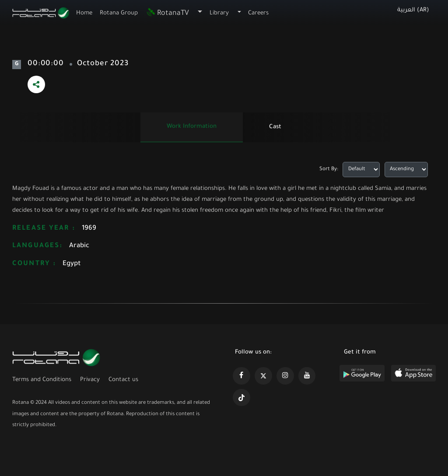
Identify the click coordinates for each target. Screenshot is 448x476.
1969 (89, 229)
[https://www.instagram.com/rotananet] (285, 376)
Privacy (90, 380)
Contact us (123, 380)
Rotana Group (119, 13)
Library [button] (219, 13)
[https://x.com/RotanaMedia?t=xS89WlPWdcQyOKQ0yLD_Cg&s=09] (263, 376)
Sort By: (329, 170)
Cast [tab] (275, 127)
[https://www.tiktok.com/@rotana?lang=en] (241, 398)
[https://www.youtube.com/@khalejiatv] (307, 376)
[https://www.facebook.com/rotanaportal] (241, 376)
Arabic (79, 246)
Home (84, 13)
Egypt (72, 264)
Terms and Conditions (42, 380)
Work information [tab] (192, 127)
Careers (258, 13)
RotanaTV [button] (167, 14)
